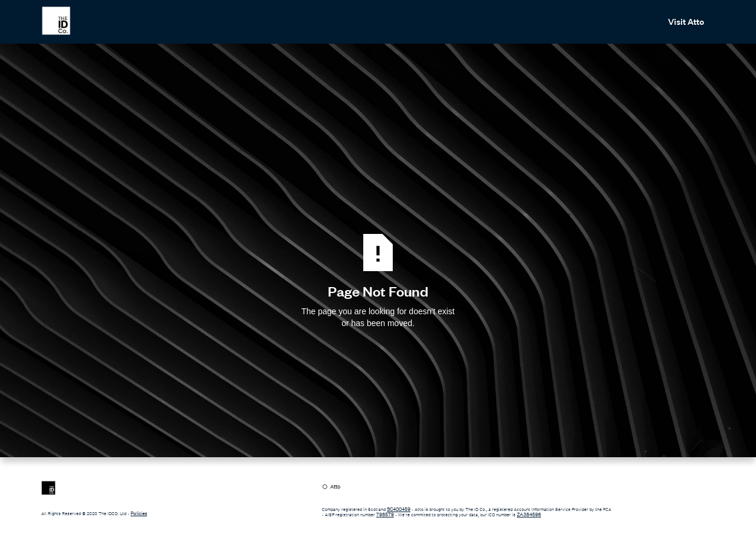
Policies (139, 513)
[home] (56, 21)
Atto (335, 487)
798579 (385, 515)
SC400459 (399, 509)
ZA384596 (529, 515)
